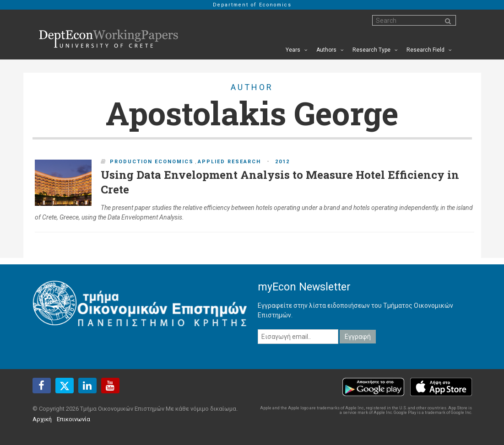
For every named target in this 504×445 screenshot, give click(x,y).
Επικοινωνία (73, 419)
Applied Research (229, 162)
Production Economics (152, 162)
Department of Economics (252, 5)
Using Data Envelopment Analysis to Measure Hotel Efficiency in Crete (280, 182)
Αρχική (42, 419)
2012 (282, 162)
